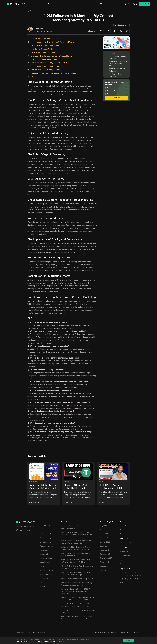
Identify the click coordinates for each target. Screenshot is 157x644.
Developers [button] (96, 4)
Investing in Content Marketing (44, 59)
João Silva (39, 28)
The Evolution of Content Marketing (46, 38)
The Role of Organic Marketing (44, 49)
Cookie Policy (125, 633)
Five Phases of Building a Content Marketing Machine (53, 42)
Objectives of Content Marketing (45, 45)
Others (66, 482)
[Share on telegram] (25, 530)
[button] (128, 4)
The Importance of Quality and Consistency (49, 63)
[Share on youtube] (29, 530)
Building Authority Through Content (46, 66)
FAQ (33, 77)
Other (122, 582)
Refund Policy (136, 633)
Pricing (75, 4)
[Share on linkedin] (21, 530)
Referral (83, 4)
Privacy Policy (113, 633)
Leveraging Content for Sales (43, 52)
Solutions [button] (53, 4)
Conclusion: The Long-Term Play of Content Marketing (54, 73)
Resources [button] (65, 4)
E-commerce (34, 482)
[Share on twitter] (17, 530)
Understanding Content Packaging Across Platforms (53, 56)
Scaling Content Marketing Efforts (45, 70)
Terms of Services (99, 633)
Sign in (135, 4)
